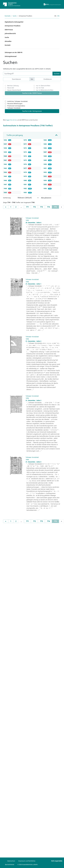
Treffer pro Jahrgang (15, 135)
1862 (5, 164)
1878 (25, 172)
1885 (45, 144)
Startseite (8, 16)
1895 (45, 184)
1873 (25, 152)
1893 (45, 176)
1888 (45, 156)
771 (27, 207)
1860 (5, 156)
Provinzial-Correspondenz (16, 106)
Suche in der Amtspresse (32, 111)
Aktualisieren (46, 198)
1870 (25, 140)
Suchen (57, 74)
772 (34, 207)
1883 (25, 192)
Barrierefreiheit (10, 864)
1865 (5, 176)
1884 (45, 140)
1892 (45, 172)
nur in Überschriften (43, 86)
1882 (25, 188)
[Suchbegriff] (28, 74)
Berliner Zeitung (13, 86)
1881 (25, 184)
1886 (45, 148)
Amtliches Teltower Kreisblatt (17, 101)
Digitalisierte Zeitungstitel (14, 22)
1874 (25, 156)
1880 (25, 180)
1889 (45, 160)
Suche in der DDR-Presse (32, 93)
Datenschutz (11, 861)
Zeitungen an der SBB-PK (14, 52)
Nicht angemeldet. (57, 861)
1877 (25, 168)
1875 (25, 160)
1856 (5, 140)
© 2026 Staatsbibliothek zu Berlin (28, 864)
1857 (5, 144)
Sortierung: (7, 198)
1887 (45, 152)
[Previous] (6, 207)
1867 (5, 184)
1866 (5, 180)
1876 (25, 164)
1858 (5, 148)
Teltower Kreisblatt (14, 108)
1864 (5, 172)
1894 (45, 180)
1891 (45, 168)
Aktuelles (8, 41)
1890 (45, 164)
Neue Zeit (11, 88)
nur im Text (40, 88)
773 (41, 207)
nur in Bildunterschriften (45, 90)
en (58, 16)
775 (56, 207)
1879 (25, 176)
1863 (5, 168)
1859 (5, 152)
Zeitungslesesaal (11, 56)
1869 (5, 192)
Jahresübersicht (10, 33)
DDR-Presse (9, 30)
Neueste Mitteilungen (15, 104)
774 (48, 207)
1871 (25, 144)
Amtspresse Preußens (13, 26)
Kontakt (8, 45)
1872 (25, 148)
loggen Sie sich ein (11, 120)
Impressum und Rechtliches (27, 861)
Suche (15, 16)
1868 (5, 188)
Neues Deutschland (14, 90)
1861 (5, 160)
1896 (45, 188)
